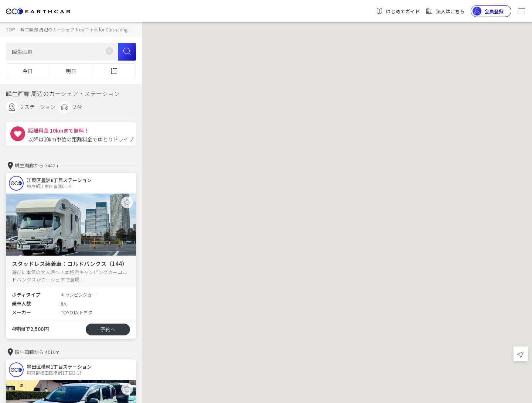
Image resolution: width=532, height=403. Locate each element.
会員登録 (488, 11)
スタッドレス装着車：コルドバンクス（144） (70, 264)
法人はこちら (445, 11)
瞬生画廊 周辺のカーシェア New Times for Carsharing (74, 29)
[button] (337, 195)
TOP (10, 29)
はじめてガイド (398, 11)
